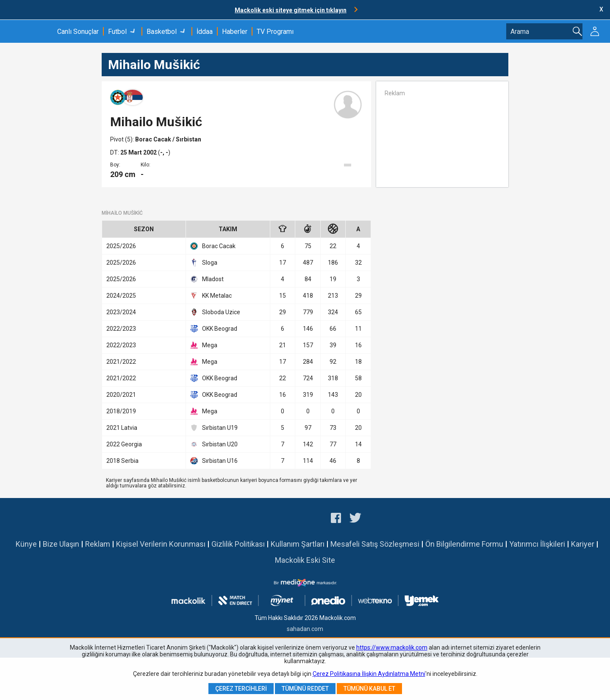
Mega (204, 345)
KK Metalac (211, 296)
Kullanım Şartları (298, 544)
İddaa (205, 32)
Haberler (235, 32)
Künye (26, 544)
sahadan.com (305, 629)
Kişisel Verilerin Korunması (161, 544)
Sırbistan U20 (214, 444)
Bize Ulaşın (61, 544)
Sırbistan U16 (214, 461)
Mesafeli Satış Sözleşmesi (375, 544)
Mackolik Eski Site (305, 560)
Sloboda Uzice (215, 312)
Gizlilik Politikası (238, 544)
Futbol (117, 32)
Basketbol (162, 32)
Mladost (207, 279)
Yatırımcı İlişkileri (537, 544)
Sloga (204, 263)
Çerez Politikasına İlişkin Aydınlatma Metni (369, 674)
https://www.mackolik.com (392, 647)
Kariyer (583, 544)
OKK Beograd (214, 329)
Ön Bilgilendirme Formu (464, 544)
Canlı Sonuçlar (78, 32)
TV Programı (275, 32)
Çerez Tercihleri (241, 689)
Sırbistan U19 (214, 428)
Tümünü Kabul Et (369, 689)
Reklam (98, 544)
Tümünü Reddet (305, 689)
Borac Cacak (154, 139)
